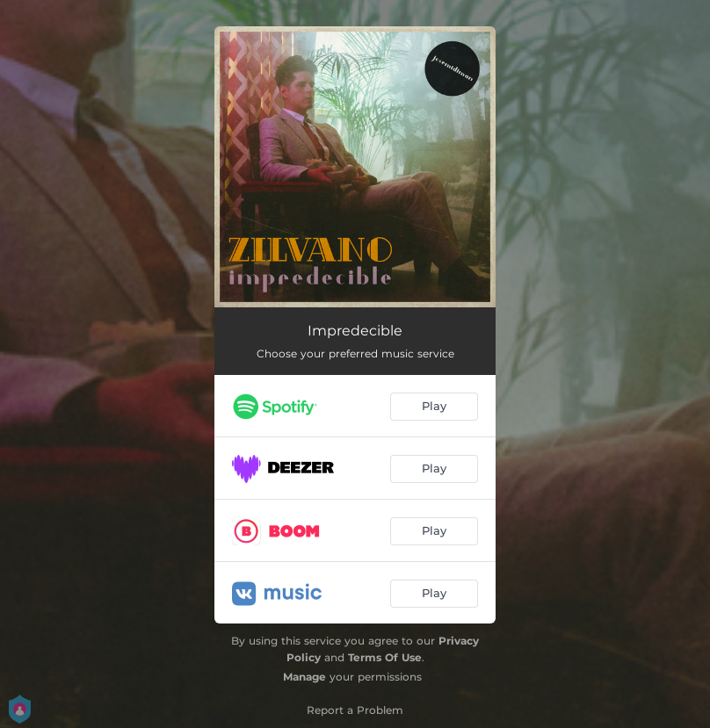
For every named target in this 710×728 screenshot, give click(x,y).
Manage (304, 677)
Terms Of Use (385, 657)
